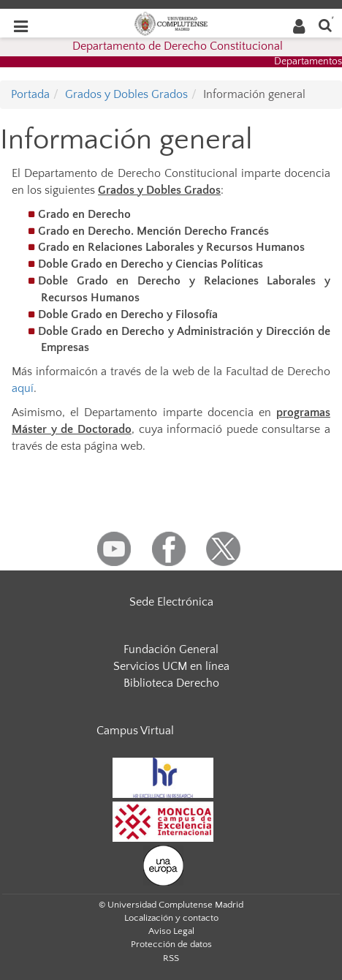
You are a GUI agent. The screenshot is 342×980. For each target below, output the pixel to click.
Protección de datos (171, 944)
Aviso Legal (171, 931)
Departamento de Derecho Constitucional (178, 46)
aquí (23, 388)
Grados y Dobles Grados (126, 94)
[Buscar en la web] (325, 24)
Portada (30, 94)
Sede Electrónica (171, 602)
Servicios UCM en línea (171, 666)
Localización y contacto (171, 918)
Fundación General (171, 649)
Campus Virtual (135, 731)
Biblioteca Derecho (171, 683)
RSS (171, 958)
